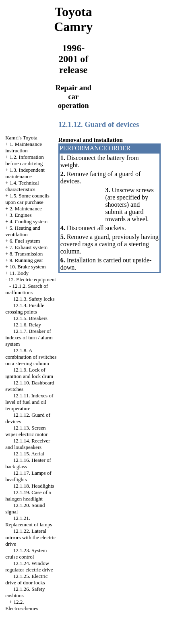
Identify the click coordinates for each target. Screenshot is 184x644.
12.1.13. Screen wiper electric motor (26, 431)
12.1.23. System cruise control (26, 554)
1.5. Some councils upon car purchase (27, 199)
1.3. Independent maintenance (25, 173)
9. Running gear (26, 260)
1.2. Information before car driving (24, 160)
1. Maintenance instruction (24, 147)
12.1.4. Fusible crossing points (25, 308)
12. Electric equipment (32, 279)
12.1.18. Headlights (34, 486)
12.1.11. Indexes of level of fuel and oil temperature (29, 402)
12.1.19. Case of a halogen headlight (28, 495)
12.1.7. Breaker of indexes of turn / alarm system (29, 338)
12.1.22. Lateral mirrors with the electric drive (30, 537)
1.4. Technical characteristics (22, 186)
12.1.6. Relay (27, 325)
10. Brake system (28, 267)
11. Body (19, 273)
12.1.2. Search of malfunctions (27, 289)
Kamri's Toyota (21, 138)
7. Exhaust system (29, 247)
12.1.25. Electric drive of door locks (26, 579)
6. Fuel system (25, 241)
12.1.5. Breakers (30, 318)
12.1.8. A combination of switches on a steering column (31, 357)
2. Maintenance (26, 209)
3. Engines (21, 215)
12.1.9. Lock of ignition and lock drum (29, 373)
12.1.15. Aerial (29, 454)
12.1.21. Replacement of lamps (29, 521)
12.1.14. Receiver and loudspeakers (28, 444)
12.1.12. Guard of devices (99, 124)
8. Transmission (26, 254)
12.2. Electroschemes (22, 605)
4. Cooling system (29, 221)
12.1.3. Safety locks (34, 299)
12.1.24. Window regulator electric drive (29, 566)
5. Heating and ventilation (23, 231)
